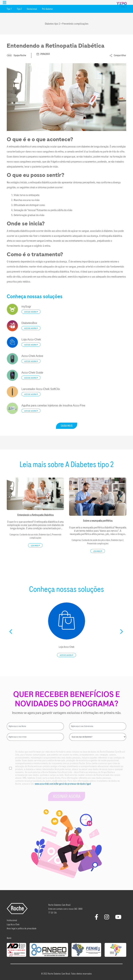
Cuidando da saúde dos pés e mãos (96, 540)
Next (122, 630)
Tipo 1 (9, 9)
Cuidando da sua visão (29, 535)
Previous (11, 630)
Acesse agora (31, 312)
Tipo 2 (19, 9)
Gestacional (32, 9)
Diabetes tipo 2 (45, 535)
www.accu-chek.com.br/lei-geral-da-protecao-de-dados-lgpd (63, 784)
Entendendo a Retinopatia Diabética (35, 515)
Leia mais (35, 546)
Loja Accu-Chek (66, 647)
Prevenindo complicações (98, 544)
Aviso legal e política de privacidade (22, 928)
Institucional (12, 920)
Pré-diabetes (47, 9)
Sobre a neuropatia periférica (98, 521)
